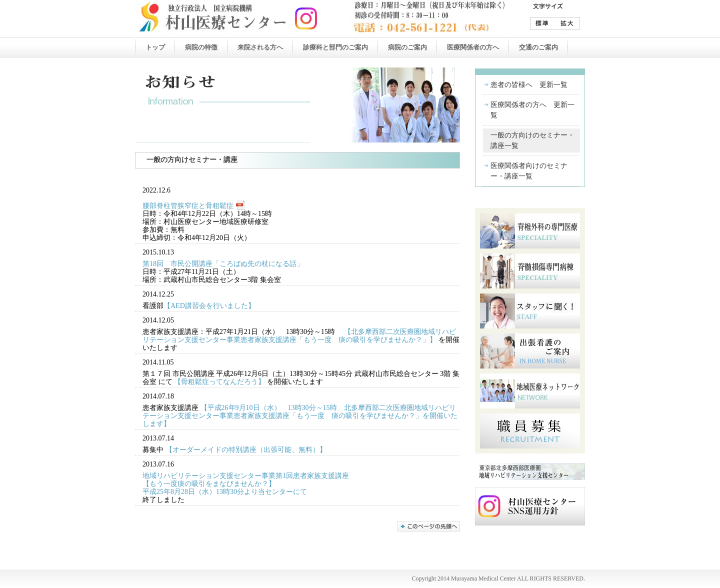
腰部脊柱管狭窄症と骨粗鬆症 (188, 206)
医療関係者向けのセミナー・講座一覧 (529, 171)
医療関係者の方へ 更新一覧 (532, 110)
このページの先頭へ (429, 526)
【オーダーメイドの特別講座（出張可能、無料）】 (246, 450)
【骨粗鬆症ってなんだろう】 (219, 382)
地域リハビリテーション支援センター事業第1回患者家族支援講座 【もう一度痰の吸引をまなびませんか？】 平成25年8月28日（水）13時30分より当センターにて (246, 484)
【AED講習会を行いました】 (209, 306)
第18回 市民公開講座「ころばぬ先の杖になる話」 (223, 264)
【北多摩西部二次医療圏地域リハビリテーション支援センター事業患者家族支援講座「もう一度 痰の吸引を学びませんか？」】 (299, 336)
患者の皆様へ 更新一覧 (529, 85)
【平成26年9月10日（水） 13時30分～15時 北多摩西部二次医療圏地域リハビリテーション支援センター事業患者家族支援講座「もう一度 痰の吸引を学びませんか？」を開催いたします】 (300, 416)
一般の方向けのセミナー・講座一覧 (532, 140)
